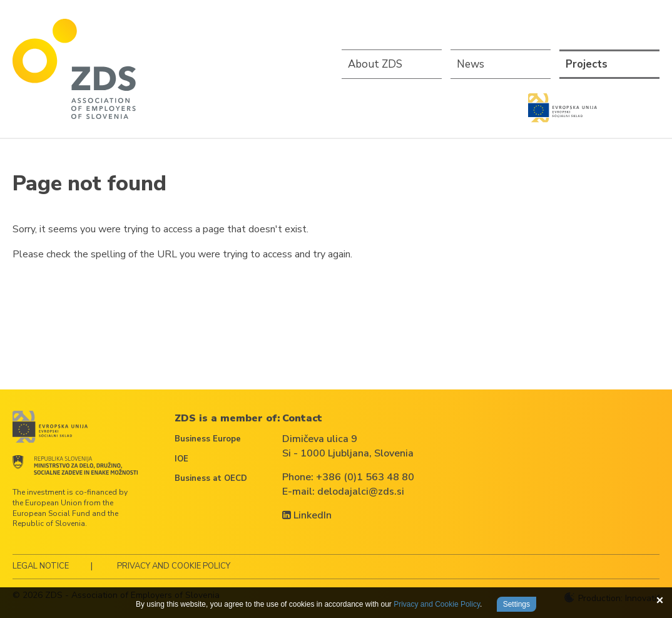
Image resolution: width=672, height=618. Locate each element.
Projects (587, 64)
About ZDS (375, 64)
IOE (181, 459)
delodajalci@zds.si (361, 492)
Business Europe (208, 439)
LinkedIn (307, 515)
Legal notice (41, 566)
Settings (517, 604)
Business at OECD (211, 478)
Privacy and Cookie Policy (174, 566)
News (471, 64)
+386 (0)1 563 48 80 (365, 477)
